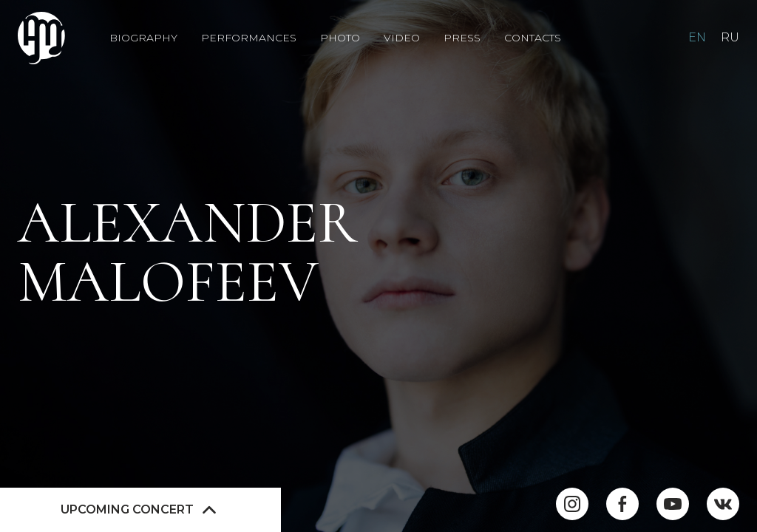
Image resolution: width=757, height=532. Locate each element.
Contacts (533, 38)
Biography (143, 38)
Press (462, 38)
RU (730, 37)
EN (697, 37)
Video (402, 38)
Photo (340, 38)
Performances (249, 38)
